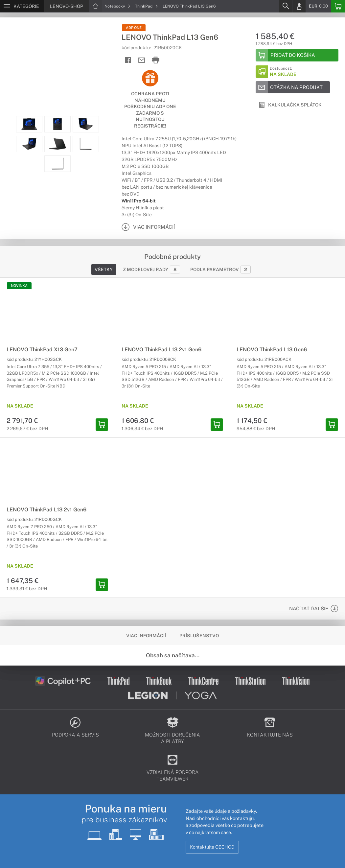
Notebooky (117, 6)
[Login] (299, 6)
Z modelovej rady (151, 270)
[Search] (286, 6)
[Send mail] (142, 60)
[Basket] (338, 6)
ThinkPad (147, 6)
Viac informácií (146, 636)
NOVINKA (19, 286)
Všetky (104, 270)
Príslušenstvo (199, 636)
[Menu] (22, 6)
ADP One (134, 28)
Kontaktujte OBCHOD (212, 847)
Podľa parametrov (220, 270)
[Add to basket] (297, 55)
